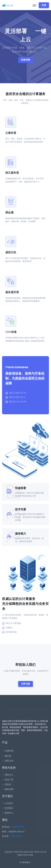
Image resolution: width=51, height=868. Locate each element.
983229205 (16, 836)
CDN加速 (11, 332)
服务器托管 (12, 292)
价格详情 (26, 60)
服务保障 (8, 789)
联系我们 (8, 808)
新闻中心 (8, 813)
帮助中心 (8, 775)
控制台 (7, 784)
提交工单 (8, 780)
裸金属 (9, 213)
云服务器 (11, 133)
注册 (44, 5)
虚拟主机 (11, 252)
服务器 (7, 756)
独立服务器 (12, 173)
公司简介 (8, 803)
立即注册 (26, 684)
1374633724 (18, 827)
